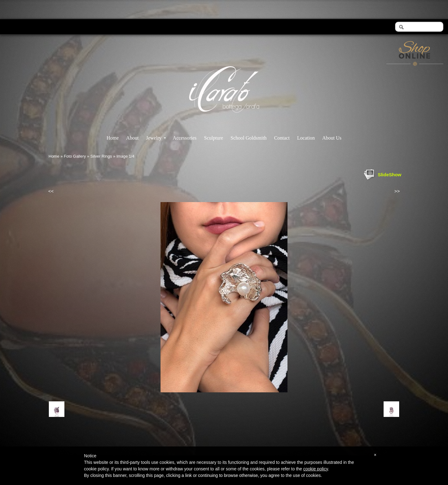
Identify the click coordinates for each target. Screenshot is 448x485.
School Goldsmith (249, 138)
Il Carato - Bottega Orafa (224, 118)
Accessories (184, 138)
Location (306, 138)
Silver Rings (101, 156)
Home (112, 138)
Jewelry (156, 138)
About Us (332, 138)
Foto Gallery (75, 156)
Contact (282, 138)
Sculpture (214, 138)
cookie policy (316, 469)
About (133, 138)
